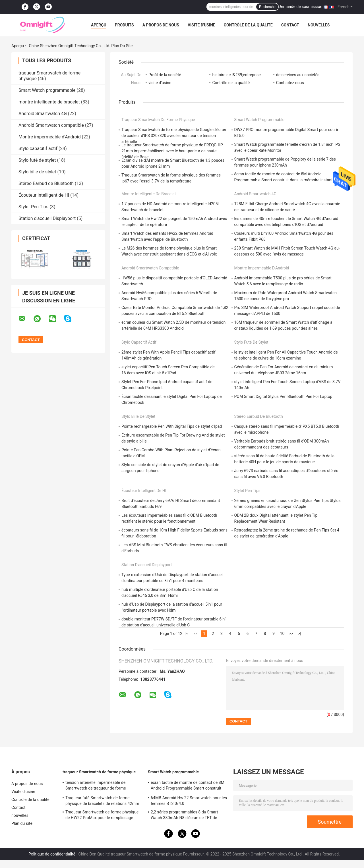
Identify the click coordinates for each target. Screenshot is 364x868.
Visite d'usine (201, 25)
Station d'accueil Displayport (47, 218)
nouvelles (319, 25)
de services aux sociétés (298, 75)
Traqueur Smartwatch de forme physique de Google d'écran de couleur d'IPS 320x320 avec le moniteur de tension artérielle (174, 136)
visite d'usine (160, 83)
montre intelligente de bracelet (49, 102)
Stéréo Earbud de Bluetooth (46, 183)
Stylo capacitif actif (38, 149)
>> (291, 634)
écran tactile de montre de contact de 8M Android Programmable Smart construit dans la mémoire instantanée (188, 786)
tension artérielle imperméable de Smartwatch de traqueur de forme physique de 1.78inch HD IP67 (96, 786)
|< (187, 634)
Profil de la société (165, 75)
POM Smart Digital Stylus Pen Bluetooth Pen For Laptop (283, 396)
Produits (124, 25)
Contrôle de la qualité (248, 25)
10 (282, 634)
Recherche (267, 7)
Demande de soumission (300, 7)
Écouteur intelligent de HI (44, 195)
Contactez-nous (290, 83)
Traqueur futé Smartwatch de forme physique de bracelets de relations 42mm (102, 801)
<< (195, 634)
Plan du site (22, 823)
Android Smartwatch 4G (43, 114)
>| (300, 634)
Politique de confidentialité (52, 854)
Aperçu (99, 25)
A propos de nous (161, 25)
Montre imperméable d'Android (50, 137)
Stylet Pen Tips (34, 207)
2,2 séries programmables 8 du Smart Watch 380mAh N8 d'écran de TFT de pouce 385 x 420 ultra (184, 816)
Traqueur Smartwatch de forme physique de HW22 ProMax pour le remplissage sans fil (102, 816)
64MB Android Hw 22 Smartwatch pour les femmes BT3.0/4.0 (189, 801)
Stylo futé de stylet (37, 160)
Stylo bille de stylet (37, 172)
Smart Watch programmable (47, 90)
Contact (290, 25)
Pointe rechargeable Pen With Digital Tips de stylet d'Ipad (172, 426)
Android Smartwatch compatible (51, 125)
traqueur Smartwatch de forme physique (158, 120)
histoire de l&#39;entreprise (236, 75)
